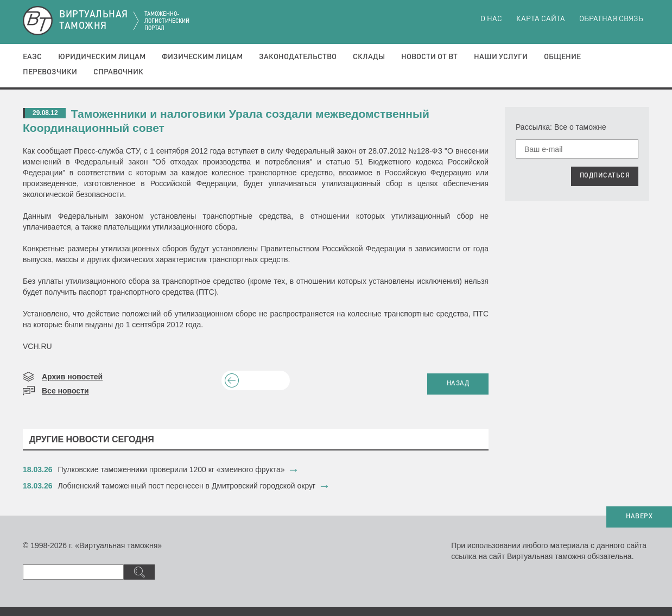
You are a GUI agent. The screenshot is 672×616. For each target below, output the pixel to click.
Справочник (118, 72)
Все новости (65, 391)
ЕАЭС (32, 57)
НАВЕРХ (639, 517)
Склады (369, 57)
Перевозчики (50, 72)
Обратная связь (611, 19)
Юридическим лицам (102, 57)
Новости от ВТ (429, 57)
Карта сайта (541, 19)
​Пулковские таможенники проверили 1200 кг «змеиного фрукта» (172, 469)
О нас (491, 19)
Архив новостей (72, 377)
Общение (562, 57)
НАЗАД (458, 384)
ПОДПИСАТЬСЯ (605, 176)
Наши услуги (501, 57)
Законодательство (298, 57)
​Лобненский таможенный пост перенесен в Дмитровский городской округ (187, 486)
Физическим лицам (202, 57)
